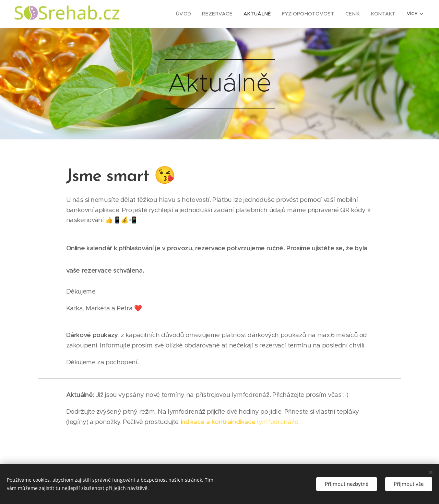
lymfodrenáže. (240, 422)
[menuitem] (169, 14)
